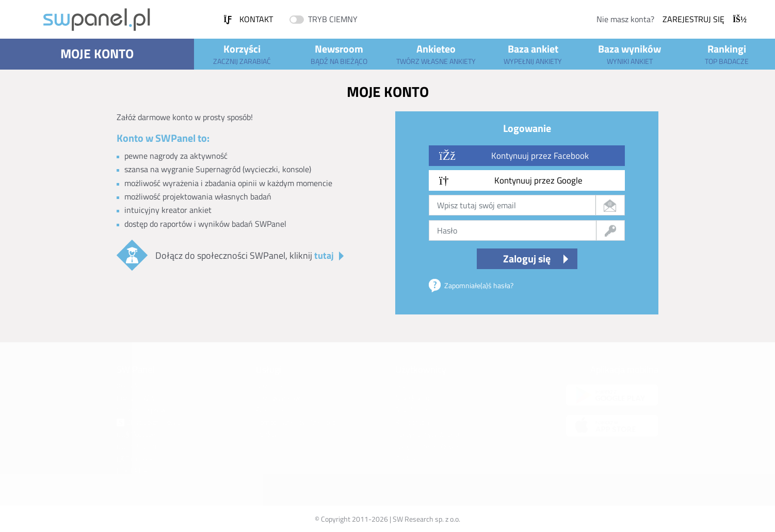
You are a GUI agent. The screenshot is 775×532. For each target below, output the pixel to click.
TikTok (132, 470)
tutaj (324, 255)
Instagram (138, 446)
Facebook (135, 459)
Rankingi (726, 54)
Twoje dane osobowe (427, 446)
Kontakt (248, 19)
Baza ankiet (533, 54)
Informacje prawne (145, 410)
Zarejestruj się (705, 19)
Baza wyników (630, 54)
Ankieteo (436, 54)
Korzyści (243, 54)
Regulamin (411, 410)
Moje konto (97, 54)
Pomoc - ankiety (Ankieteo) (297, 422)
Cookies (407, 459)
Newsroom (339, 54)
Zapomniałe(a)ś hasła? (479, 285)
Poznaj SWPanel (141, 398)
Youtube (136, 434)
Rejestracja (412, 422)
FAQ (401, 385)
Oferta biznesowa (148, 422)
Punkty (267, 434)
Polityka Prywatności (427, 434)
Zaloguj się (527, 259)
